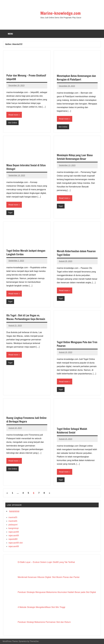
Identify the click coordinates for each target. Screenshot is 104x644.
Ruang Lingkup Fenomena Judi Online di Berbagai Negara (26, 420)
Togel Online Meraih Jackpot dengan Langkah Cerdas (26, 253)
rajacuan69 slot (16, 543)
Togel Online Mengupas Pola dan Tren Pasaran (77, 344)
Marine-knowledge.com (61, 13)
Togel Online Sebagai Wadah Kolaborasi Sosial (72, 431)
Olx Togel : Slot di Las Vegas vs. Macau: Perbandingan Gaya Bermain (26, 317)
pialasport (13, 525)
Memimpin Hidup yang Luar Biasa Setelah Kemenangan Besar (75, 157)
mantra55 (13, 517)
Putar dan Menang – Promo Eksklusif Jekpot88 (26, 77)
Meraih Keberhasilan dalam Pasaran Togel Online (76, 253)
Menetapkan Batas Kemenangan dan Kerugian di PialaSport (76, 78)
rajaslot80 (13, 539)
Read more (13, 115)
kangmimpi (14, 511)
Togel (10, 213)
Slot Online (12, 123)
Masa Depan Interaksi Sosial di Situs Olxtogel (26, 167)
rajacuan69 (14, 532)
